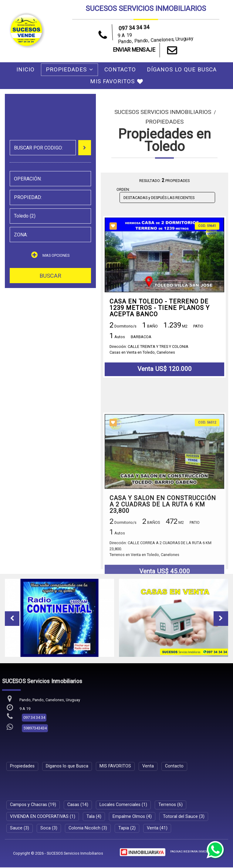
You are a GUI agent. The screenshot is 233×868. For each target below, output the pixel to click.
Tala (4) (94, 817)
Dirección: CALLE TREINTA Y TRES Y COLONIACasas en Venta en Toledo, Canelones (149, 350)
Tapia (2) (127, 829)
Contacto (120, 70)
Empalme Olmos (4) (132, 817)
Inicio (25, 70)
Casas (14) (78, 805)
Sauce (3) (20, 829)
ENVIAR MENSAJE (146, 50)
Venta (148, 767)
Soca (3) (49, 829)
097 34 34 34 (134, 28)
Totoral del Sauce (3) (184, 817)
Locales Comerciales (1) (123, 805)
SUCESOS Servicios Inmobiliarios (163, 112)
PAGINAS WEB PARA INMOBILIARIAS (195, 852)
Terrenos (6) (171, 805)
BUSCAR (50, 276)
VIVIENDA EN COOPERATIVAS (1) (43, 817)
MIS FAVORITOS (117, 81)
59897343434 (35, 729)
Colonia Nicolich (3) (88, 829)
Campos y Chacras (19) (33, 805)
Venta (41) (157, 829)
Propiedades (69, 70)
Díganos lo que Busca (182, 70)
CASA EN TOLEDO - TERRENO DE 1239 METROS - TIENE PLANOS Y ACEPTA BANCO (160, 308)
